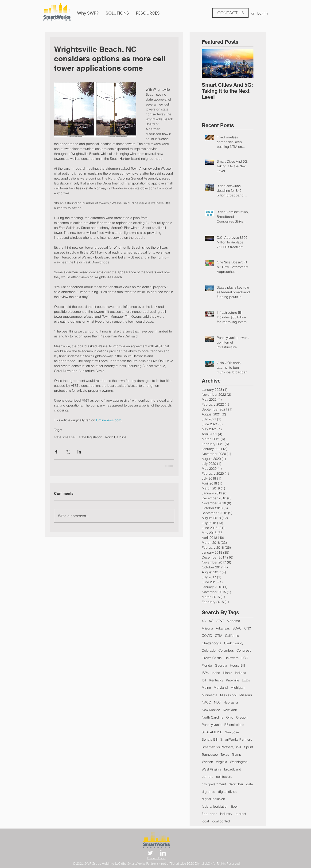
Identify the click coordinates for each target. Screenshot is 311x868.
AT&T (220, 621)
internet (241, 814)
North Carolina (116, 437)
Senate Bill (210, 739)
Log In (262, 13)
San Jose (232, 732)
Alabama (233, 621)
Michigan (238, 688)
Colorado (209, 650)
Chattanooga (212, 643)
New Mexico (211, 710)
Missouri (246, 695)
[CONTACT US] (230, 13)
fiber (235, 806)
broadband (233, 769)
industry (226, 814)
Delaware (232, 658)
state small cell (65, 437)
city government (214, 784)
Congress (244, 650)
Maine (206, 688)
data (250, 784)
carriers (208, 777)
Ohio (230, 717)
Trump (237, 755)
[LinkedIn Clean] (163, 853)
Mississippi (228, 695)
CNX (248, 628)
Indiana (241, 673)
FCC (245, 658)
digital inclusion (213, 799)
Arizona (207, 628)
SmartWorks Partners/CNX (222, 747)
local (205, 821)
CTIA (219, 636)
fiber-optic (210, 814)
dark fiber (236, 784)
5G (211, 621)
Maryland (221, 688)
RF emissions (234, 725)
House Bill (237, 665)
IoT (204, 680)
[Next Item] (246, 64)
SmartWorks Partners (236, 739)
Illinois (227, 673)
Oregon (242, 717)
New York (230, 710)
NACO (206, 702)
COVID (207, 636)
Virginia (222, 762)
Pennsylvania (212, 725)
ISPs (205, 673)
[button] (148, 13)
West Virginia (212, 769)
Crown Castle (212, 658)
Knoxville (233, 680)
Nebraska (231, 702)
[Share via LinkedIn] (79, 452)
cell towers (224, 777)
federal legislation (215, 806)
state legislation (91, 437)
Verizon (207, 762)
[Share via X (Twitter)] (68, 452)
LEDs (246, 680)
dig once (208, 792)
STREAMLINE (212, 732)
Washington (239, 762)
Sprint (249, 747)
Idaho (216, 673)
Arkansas (223, 628)
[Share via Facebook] (56, 452)
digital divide (228, 792)
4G (204, 621)
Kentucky (216, 680)
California (232, 636)
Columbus (226, 650)
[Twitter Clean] (150, 853)
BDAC (237, 628)
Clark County (234, 643)
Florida (207, 665)
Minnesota (210, 695)
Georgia (221, 665)
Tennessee (210, 755)
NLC (217, 702)
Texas (225, 755)
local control (221, 821)
